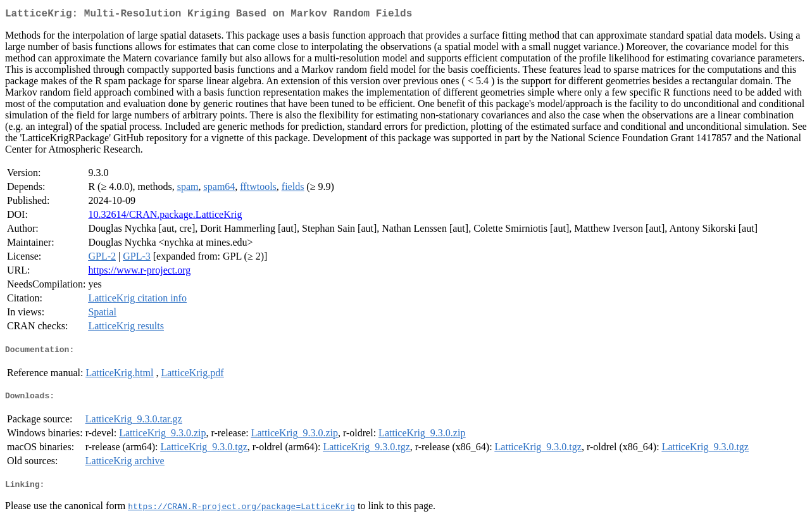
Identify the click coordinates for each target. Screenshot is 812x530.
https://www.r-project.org (139, 273)
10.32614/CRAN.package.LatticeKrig (165, 217)
